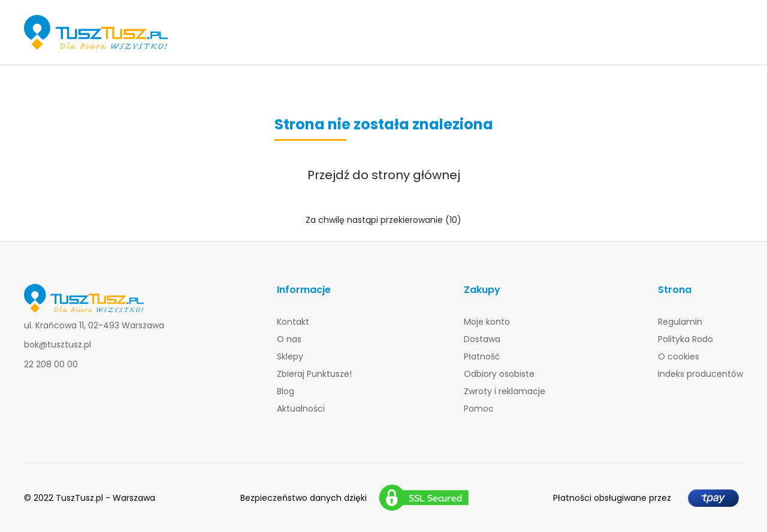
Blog (286, 391)
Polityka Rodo (686, 339)
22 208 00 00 (51, 364)
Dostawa (482, 339)
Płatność (482, 356)
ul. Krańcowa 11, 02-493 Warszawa (94, 325)
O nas (289, 339)
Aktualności (301, 409)
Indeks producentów (700, 374)
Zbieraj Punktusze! (314, 374)
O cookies (679, 356)
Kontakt (293, 322)
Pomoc (479, 409)
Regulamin (680, 322)
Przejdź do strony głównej (384, 175)
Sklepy (290, 356)
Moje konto (487, 322)
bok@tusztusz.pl (58, 344)
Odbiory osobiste (499, 374)
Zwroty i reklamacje (505, 391)
